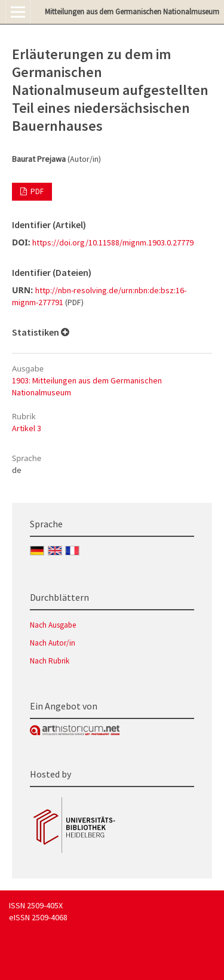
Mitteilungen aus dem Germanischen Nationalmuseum (132, 12)
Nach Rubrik (50, 661)
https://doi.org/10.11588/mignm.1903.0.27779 (113, 242)
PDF (36, 191)
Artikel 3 (27, 428)
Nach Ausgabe (53, 625)
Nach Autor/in (53, 643)
